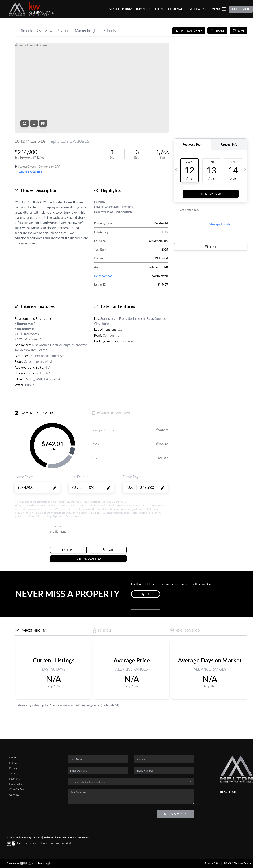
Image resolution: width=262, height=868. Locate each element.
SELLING (159, 9)
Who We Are (16, 789)
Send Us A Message (176, 814)
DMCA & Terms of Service (238, 863)
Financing (15, 779)
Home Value (16, 784)
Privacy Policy (212, 863)
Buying (13, 768)
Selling (13, 774)
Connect (14, 795)
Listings (13, 763)
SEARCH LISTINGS (121, 9)
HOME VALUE (177, 9)
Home (13, 757)
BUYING (143, 9)
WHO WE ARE (199, 9)
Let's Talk (241, 9)
